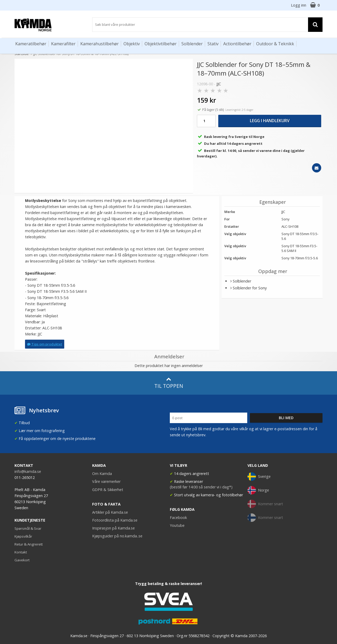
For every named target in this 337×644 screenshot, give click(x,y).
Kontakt (21, 552)
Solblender (192, 44)
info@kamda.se (28, 471)
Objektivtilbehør (161, 44)
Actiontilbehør (237, 44)
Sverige (259, 477)
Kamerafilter (63, 44)
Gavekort (22, 560)
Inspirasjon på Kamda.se (113, 528)
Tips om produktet (45, 344)
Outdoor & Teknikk (275, 44)
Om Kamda (102, 474)
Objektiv (132, 44)
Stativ (213, 44)
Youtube (177, 525)
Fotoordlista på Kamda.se (115, 520)
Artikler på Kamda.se (110, 512)
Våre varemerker (106, 481)
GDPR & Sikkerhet (108, 490)
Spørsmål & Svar (28, 528)
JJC (219, 84)
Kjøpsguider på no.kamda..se (117, 536)
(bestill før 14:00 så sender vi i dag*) (201, 487)
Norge (258, 490)
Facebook (178, 517)
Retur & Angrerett (29, 544)
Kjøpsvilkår (23, 536)
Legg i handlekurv (270, 121)
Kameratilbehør (31, 44)
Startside (22, 54)
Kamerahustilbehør (100, 44)
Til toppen (169, 383)
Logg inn (299, 5)
